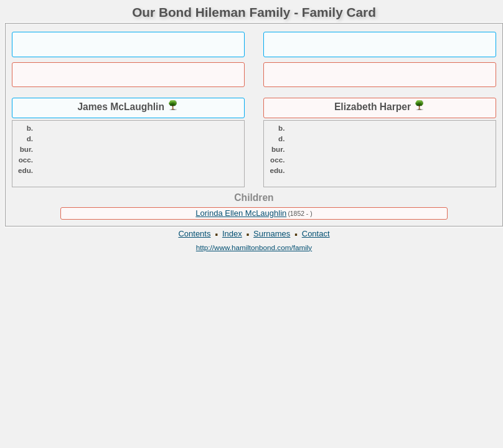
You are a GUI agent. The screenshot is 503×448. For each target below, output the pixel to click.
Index (232, 234)
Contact (316, 234)
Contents (194, 234)
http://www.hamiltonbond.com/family (254, 247)
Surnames (272, 234)
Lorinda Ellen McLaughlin (241, 213)
